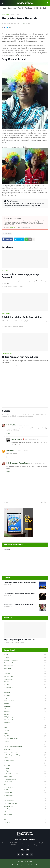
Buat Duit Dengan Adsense (25, 739)
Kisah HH (25, 798)
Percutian (25, 685)
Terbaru (5, 502)
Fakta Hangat (25, 668)
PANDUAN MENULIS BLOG (25, 660)
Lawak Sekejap (25, 744)
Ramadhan (25, 695)
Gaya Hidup (12, 8)
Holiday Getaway (25, 717)
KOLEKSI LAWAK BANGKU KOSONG (25, 747)
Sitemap (19, 865)
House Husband (16, 14)
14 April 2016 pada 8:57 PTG (22, 451)
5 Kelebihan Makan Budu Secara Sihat (22, 317)
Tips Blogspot (25, 706)
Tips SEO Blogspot (25, 701)
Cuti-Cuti (43, 8)
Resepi (20, 8)
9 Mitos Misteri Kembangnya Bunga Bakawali (21, 276)
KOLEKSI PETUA (25, 782)
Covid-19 (25, 733)
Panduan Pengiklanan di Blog (25, 755)
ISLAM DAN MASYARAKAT (25, 774)
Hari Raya (25, 703)
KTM (25, 812)
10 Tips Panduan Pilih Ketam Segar (20, 357)
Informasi (25, 741)
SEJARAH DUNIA (25, 776)
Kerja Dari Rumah (25, 687)
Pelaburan (25, 725)
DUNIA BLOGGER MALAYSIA (25, 671)
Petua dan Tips (25, 793)
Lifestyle (25, 655)
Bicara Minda (25, 722)
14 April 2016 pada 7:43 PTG (24, 425)
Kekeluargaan (25, 674)
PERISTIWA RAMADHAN (25, 803)
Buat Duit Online (25, 676)
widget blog (25, 766)
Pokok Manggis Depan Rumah (18, 463)
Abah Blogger (25, 809)
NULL (25, 785)
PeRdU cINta (11, 425)
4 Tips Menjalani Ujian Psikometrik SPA (19, 640)
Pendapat (25, 768)
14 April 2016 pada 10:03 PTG (32, 439)
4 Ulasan (28, 23)
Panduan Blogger (25, 795)
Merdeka (25, 790)
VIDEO (25, 728)
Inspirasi (25, 758)
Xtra (25, 763)
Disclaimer (13, 227)
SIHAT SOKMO (25, 814)
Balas (8, 433)
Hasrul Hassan (17, 439)
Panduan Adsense (25, 760)
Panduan (25, 658)
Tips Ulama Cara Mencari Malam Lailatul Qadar (19, 593)
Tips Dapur (29, 8)
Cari (47, 3)
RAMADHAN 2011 (25, 806)
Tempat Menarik (25, 679)
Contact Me (35, 865)
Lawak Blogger (25, 749)
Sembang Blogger (25, 666)
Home (4, 8)
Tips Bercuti (25, 693)
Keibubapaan (25, 709)
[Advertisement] (25, 389)
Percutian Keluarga (25, 801)
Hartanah (25, 714)
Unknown (10, 450)
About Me (27, 865)
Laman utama (6, 14)
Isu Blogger (25, 771)
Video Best (25, 731)
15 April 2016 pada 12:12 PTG (38, 463)
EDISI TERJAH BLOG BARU (25, 752)
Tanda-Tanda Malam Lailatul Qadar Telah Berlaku (20, 582)
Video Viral (25, 822)
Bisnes (25, 817)
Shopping (25, 682)
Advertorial (25, 690)
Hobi (36, 8)
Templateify (29, 862)
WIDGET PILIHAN (25, 720)
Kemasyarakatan (25, 787)
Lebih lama (44, 502)
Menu (2, 3)
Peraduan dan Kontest (25, 779)
